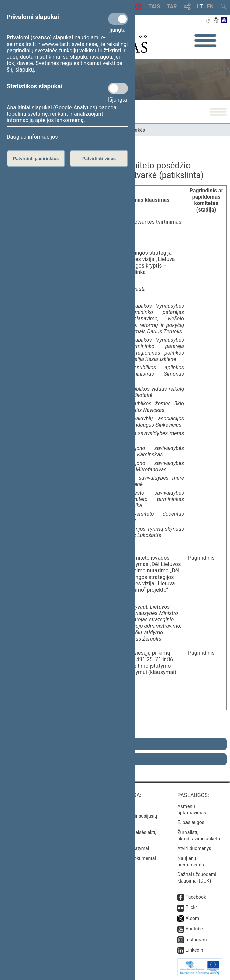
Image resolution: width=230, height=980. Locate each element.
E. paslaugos (191, 822)
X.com (192, 918)
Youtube (194, 929)
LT (200, 7)
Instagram (196, 940)
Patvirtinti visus (99, 158)
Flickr (191, 907)
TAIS (154, 7)
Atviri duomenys (194, 848)
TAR (172, 7)
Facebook (196, 897)
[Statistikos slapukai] (118, 88)
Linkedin (194, 950)
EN (210, 7)
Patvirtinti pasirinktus (36, 158)
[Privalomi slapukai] (118, 19)
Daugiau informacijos (32, 137)
